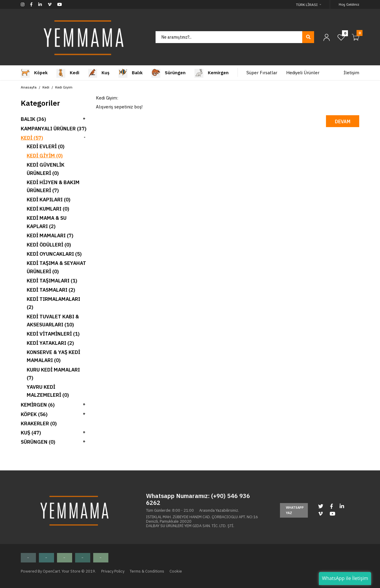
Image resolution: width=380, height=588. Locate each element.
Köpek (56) (34, 414)
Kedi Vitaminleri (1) (53, 334)
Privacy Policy (113, 571)
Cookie (176, 571)
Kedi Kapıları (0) (49, 200)
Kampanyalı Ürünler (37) (54, 129)
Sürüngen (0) (38, 442)
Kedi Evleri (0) (46, 146)
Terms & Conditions (147, 571)
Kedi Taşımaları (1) (52, 281)
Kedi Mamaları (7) (50, 235)
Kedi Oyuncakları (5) (54, 254)
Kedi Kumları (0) (48, 209)
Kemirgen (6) (38, 405)
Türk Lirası (307, 5)
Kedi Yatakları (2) (50, 343)
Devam (343, 121)
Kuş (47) (31, 433)
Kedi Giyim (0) (45, 156)
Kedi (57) (32, 138)
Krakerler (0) (39, 423)
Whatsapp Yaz (295, 510)
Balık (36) (33, 119)
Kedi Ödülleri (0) (49, 245)
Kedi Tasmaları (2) (51, 290)
